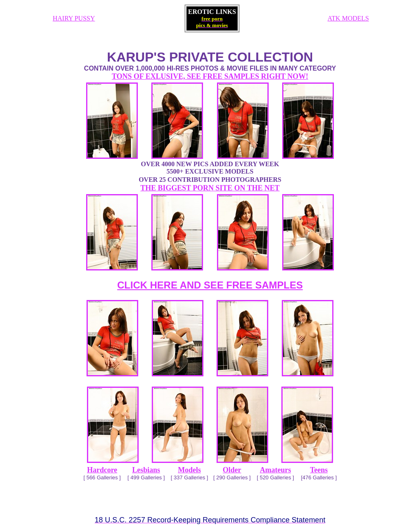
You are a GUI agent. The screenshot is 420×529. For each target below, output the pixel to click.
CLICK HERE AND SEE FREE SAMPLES (210, 285)
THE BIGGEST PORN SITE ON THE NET (210, 188)
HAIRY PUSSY (74, 18)
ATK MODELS (348, 18)
